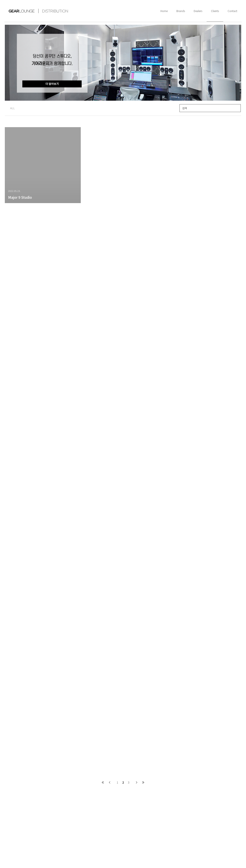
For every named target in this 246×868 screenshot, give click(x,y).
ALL (12, 108)
